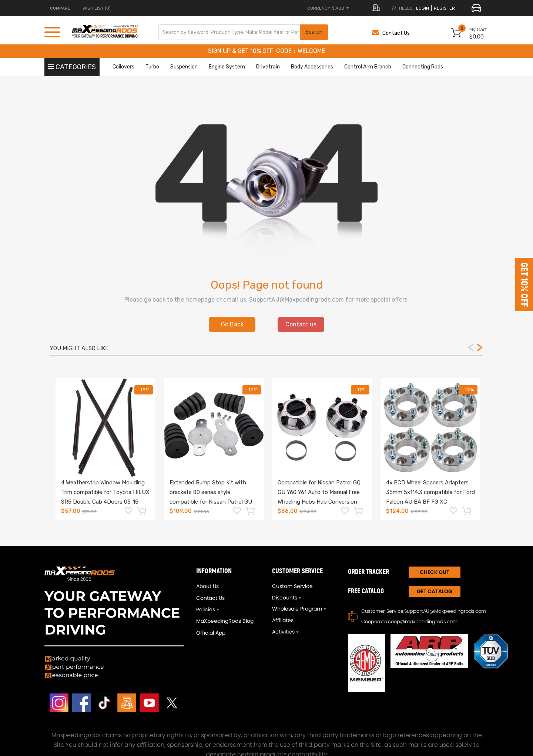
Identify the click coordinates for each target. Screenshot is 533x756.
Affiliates (283, 620)
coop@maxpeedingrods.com (423, 621)
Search (314, 32)
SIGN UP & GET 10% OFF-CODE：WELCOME (266, 51)
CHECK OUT (435, 572)
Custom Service (292, 586)
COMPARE (60, 8)
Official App (211, 633)
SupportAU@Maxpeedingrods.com (445, 611)
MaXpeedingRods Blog (225, 621)
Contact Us (391, 33)
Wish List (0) (97, 8)
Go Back (232, 324)
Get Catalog (435, 591)
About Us (207, 586)
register (444, 8)
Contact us (301, 324)
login (423, 8)
